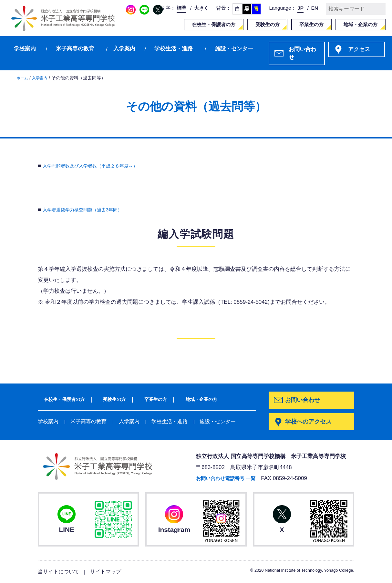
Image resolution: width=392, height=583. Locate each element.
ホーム (23, 78)
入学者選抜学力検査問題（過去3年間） (91, 210)
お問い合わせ (302, 53)
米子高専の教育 (75, 49)
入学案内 (124, 49)
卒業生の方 (311, 24)
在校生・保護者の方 (214, 24)
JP (300, 8)
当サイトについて (60, 572)
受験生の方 (268, 24)
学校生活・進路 (174, 49)
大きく (201, 8)
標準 (181, 8)
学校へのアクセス (310, 422)
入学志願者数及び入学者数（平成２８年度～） (100, 166)
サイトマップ (109, 572)
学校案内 (25, 49)
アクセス (359, 49)
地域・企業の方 (361, 24)
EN (315, 8)
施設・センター (234, 49)
